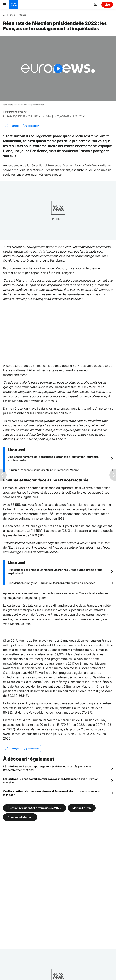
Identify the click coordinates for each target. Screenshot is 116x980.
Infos (12, 15)
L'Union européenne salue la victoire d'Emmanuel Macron (44, 470)
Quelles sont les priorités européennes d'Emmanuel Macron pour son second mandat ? (52, 793)
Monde (23, 15)
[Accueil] (4, 15)
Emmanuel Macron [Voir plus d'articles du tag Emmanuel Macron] (20, 817)
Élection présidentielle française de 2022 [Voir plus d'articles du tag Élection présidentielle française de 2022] (35, 808)
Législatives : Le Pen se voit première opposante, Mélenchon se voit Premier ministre (50, 781)
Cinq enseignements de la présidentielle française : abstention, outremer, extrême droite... (53, 458)
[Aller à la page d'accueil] (14, 5)
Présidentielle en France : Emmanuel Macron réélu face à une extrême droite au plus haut (55, 571)
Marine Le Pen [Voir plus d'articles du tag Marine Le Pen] (82, 808)
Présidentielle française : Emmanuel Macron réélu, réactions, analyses (52, 583)
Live (107, 4)
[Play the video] (58, 69)
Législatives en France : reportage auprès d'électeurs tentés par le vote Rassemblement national (47, 768)
